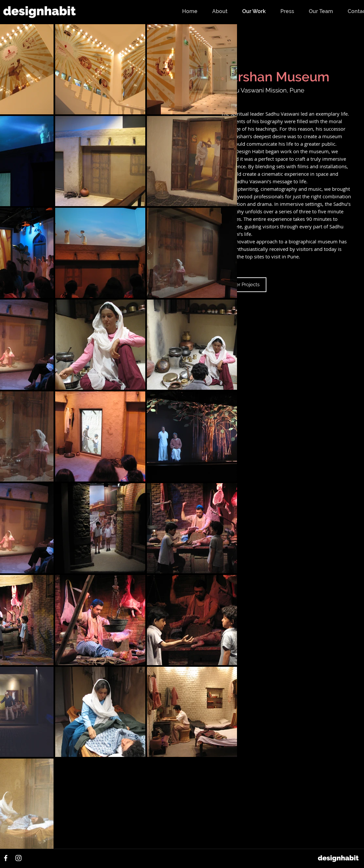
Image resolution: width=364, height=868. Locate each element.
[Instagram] (18, 858)
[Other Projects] (244, 285)
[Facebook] (6, 858)
